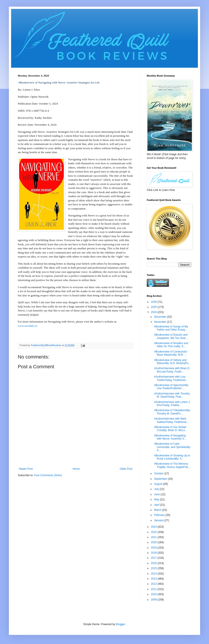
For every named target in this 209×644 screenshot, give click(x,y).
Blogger (120, 624)
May (157, 499)
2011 (154, 589)
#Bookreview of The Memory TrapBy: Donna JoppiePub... (172, 465)
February (160, 515)
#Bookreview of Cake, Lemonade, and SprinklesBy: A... (172, 447)
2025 (154, 307)
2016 (154, 563)
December (161, 317)
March (158, 510)
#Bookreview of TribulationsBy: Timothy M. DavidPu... (172, 412)
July (157, 489)
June (157, 494)
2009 (154, 600)
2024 (154, 312)
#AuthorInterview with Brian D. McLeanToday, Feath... (172, 370)
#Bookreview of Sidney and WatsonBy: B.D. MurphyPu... (172, 362)
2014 (154, 574)
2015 (154, 568)
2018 (154, 553)
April (157, 505)
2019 (154, 548)
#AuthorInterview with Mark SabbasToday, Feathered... (171, 420)
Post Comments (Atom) (48, 475)
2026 (154, 302)
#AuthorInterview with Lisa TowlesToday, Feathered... (171, 378)
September (161, 479)
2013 (154, 579)
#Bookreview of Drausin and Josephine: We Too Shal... (171, 336)
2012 (154, 584)
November (161, 322)
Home (76, 469)
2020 (154, 542)
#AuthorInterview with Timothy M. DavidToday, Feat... (172, 395)
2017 (154, 558)
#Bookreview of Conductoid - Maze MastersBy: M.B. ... (171, 353)
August (159, 484)
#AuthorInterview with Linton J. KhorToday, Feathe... (172, 404)
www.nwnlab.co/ (28, 326)
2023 (154, 527)
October (159, 474)
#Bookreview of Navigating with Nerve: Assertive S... (170, 437)
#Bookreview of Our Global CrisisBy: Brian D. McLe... (170, 429)
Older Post (126, 469)
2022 (154, 532)
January (159, 520)
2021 (154, 537)
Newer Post (26, 469)
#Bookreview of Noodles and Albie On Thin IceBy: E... (171, 345)
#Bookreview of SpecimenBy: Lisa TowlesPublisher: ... (171, 387)
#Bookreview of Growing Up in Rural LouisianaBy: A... (172, 457)
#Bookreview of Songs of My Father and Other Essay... (171, 328)
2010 (154, 594)
